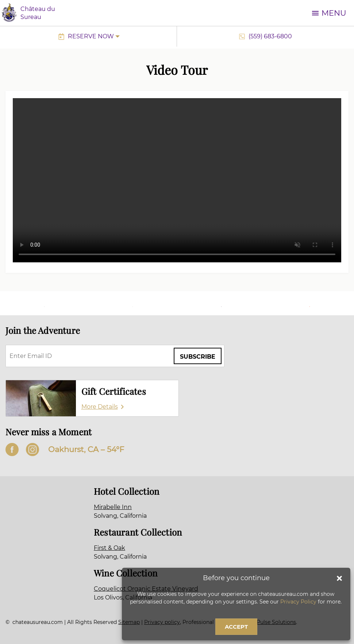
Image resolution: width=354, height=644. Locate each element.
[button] (339, 578)
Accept (236, 627)
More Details (100, 407)
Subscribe (198, 357)
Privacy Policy (298, 602)
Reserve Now (91, 36)
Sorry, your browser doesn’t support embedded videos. (177, 180)
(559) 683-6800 (270, 36)
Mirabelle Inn (113, 507)
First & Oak (109, 548)
